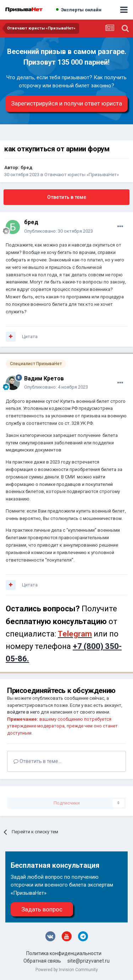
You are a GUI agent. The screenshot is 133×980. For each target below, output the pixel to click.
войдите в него (23, 712)
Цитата (30, 337)
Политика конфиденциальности (64, 953)
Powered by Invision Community (67, 970)
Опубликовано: (59, 231)
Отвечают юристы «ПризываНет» (82, 175)
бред (26, 167)
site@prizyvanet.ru (88, 961)
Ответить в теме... (37, 761)
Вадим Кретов (44, 378)
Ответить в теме (67, 197)
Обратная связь (42, 961)
